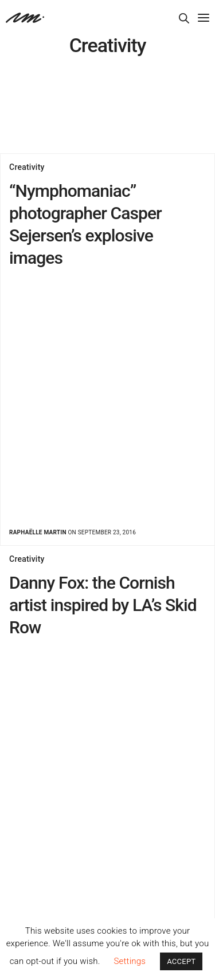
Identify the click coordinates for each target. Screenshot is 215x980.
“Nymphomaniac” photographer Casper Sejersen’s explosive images (85, 224)
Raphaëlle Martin (38, 532)
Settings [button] (130, 961)
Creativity (27, 167)
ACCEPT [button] (181, 961)
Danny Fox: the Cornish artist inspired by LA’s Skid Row (103, 605)
